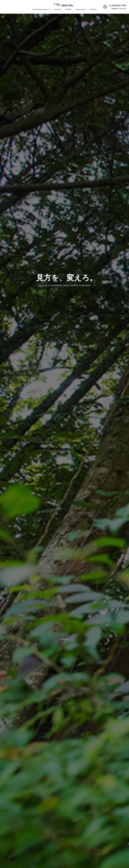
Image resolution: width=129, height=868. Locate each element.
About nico (81, 10)
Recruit (94, 10)
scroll (65, 641)
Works (68, 10)
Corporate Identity (41, 10)
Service (58, 10)
